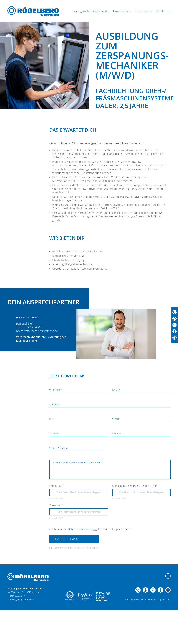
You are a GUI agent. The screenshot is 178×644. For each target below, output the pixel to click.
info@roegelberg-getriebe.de (20, 600)
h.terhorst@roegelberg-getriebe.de (37, 331)
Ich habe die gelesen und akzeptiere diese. (92, 529)
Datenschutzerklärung (81, 529)
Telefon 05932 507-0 (28, 327)
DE (157, 11)
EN (162, 11)
